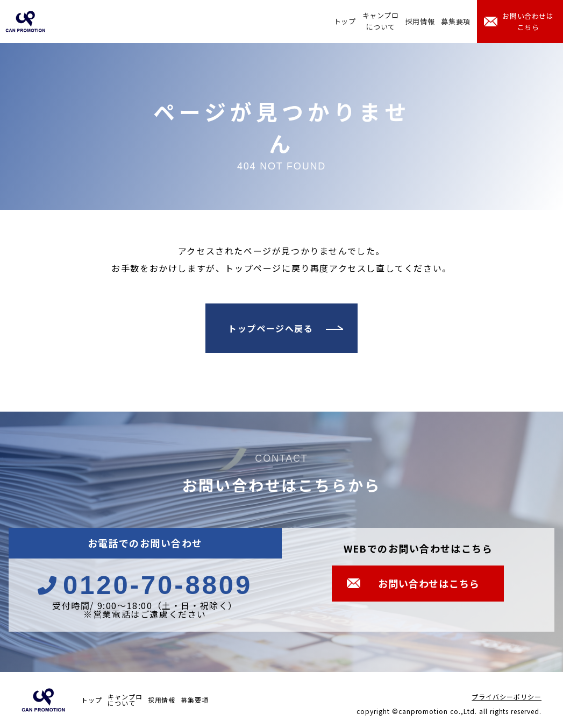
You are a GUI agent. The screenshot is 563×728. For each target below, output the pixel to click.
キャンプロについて (381, 21)
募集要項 (456, 21)
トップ (345, 21)
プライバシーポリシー (507, 697)
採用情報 (420, 21)
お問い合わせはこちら (528, 22)
